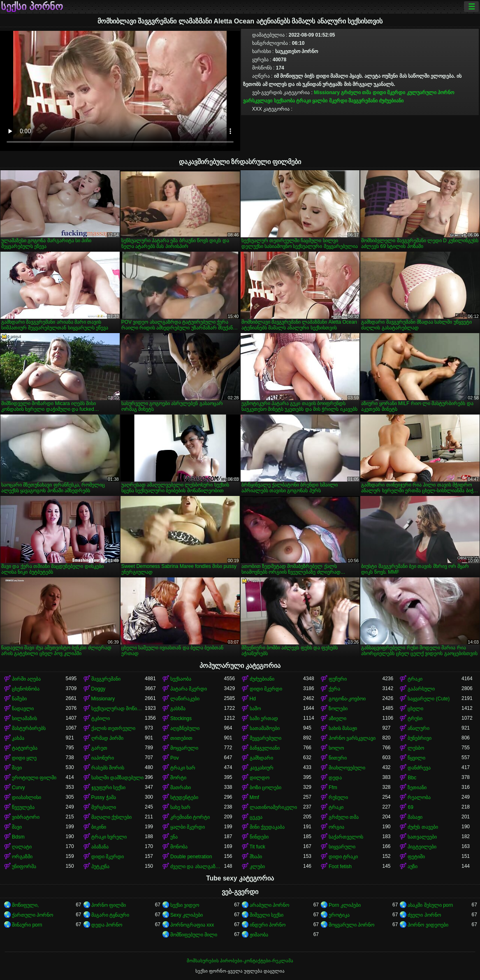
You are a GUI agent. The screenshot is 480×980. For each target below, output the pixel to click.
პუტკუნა (100, 866)
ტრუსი (415, 718)
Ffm (333, 788)
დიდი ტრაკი (343, 857)
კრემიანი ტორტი (190, 817)
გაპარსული (421, 689)
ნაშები (19, 699)
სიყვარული (342, 847)
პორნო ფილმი (109, 905)
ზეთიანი (417, 788)
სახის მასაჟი (343, 728)
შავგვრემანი (363, 101)
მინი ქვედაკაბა (267, 827)
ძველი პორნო (424, 915)
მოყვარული (184, 748)
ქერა (334, 689)
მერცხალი (104, 807)
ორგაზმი (22, 857)
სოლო (336, 748)
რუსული (338, 797)
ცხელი (415, 709)
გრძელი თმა (356, 93)
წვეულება (23, 807)
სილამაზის (24, 718)
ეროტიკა (339, 915)
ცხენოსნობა (26, 689)
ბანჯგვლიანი (265, 748)
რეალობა (419, 797)
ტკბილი (101, 718)
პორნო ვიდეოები (428, 925)
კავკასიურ (262, 768)
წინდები (259, 837)
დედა (335, 778)
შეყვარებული (266, 738)
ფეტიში (416, 857)
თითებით (181, 738)
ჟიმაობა (259, 935)
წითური (338, 758)
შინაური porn (27, 925)
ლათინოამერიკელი (273, 807)
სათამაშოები (265, 728)
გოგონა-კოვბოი (347, 699)
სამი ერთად (264, 718)
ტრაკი (304, 101)
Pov (175, 758)
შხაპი (256, 857)
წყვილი (416, 758)
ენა (174, 837)
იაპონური (103, 758)
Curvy (18, 788)
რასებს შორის (108, 768)
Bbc (412, 778)
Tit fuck (257, 847)
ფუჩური (338, 679)
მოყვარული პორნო (351, 925)
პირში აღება (26, 679)
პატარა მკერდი (189, 689)
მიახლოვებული (347, 768)
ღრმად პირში (107, 738)
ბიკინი (99, 827)
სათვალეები (422, 837)
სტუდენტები (184, 797)
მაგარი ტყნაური (110, 915)
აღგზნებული (185, 728)
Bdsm (18, 837)
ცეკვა (256, 817)
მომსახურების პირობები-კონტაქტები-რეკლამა (240, 961)
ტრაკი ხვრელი (109, 837)
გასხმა (178, 709)
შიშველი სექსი (267, 915)
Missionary (327, 93)
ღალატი (22, 847)
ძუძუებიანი (391, 101)
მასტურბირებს (29, 728)
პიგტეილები (422, 847)
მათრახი (181, 788)
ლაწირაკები (185, 699)
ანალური (419, 728)
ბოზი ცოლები (266, 788)
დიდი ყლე (24, 758)
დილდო (260, 778)
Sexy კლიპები (187, 915)
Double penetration (191, 857)
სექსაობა (284, 101)
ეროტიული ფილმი (34, 778)
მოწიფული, (25, 905)
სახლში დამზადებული (117, 778)
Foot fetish (340, 866)
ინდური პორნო (268, 925)
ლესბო (416, 748)
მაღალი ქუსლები (111, 817)
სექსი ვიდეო (185, 905)
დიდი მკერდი (389, 93)
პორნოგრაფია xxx (192, 925)
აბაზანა (100, 847)
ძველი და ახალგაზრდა (197, 866)
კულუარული (422, 93)
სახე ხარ (180, 807)
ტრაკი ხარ (183, 768)
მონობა (179, 847)
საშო (255, 709)
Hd (253, 699)
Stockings (181, 718)
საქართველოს (346, 837)
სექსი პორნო (32, 7)
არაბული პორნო (269, 905)
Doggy (99, 689)
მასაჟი (415, 817)
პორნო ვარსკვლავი (352, 738)
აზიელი (337, 718)
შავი (17, 768)
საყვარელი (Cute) (429, 699)
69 (410, 807)
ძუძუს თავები (423, 827)
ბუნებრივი (420, 738)
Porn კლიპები (345, 905)
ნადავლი (23, 709)
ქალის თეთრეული (113, 728)
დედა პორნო (107, 925)
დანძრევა (419, 768)
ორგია (336, 827)
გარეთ (99, 748)
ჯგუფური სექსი (108, 788)
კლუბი (257, 866)
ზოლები (338, 709)
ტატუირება (25, 748)
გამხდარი (261, 758)
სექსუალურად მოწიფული (118, 709)
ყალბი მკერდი (329, 101)
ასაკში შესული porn (430, 905)
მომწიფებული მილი (194, 935)
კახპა (18, 738)
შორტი (178, 778)
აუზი (413, 866)
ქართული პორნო (32, 915)
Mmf (254, 797)
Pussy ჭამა (104, 797)
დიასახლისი (27, 797)
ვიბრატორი (26, 817)
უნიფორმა (24, 866)
